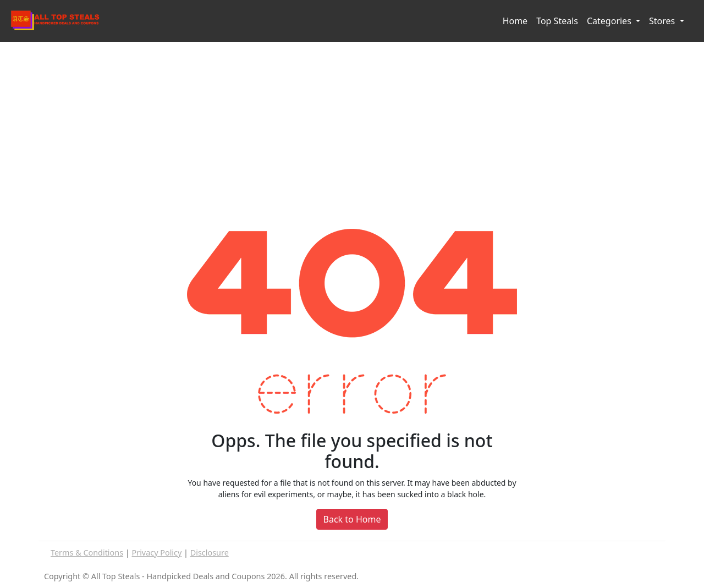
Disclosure (210, 553)
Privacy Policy (157, 553)
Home (515, 21)
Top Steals (557, 21)
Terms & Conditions (87, 553)
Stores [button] (663, 21)
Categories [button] (610, 21)
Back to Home (352, 519)
